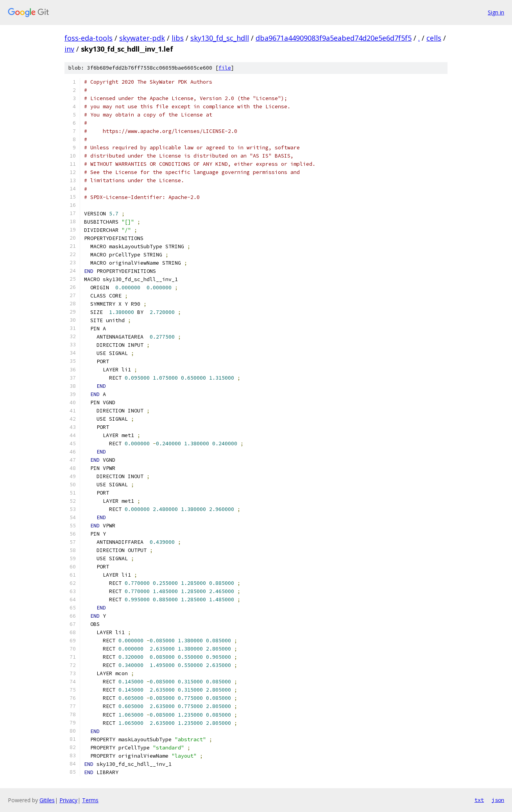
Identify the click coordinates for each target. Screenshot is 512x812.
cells (434, 38)
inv (69, 49)
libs (178, 38)
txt (479, 800)
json (498, 800)
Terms (90, 800)
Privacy (68, 800)
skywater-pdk (142, 38)
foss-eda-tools (89, 38)
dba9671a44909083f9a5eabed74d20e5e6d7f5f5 (334, 38)
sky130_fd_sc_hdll (220, 38)
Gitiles (47, 800)
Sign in (496, 12)
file (225, 68)
